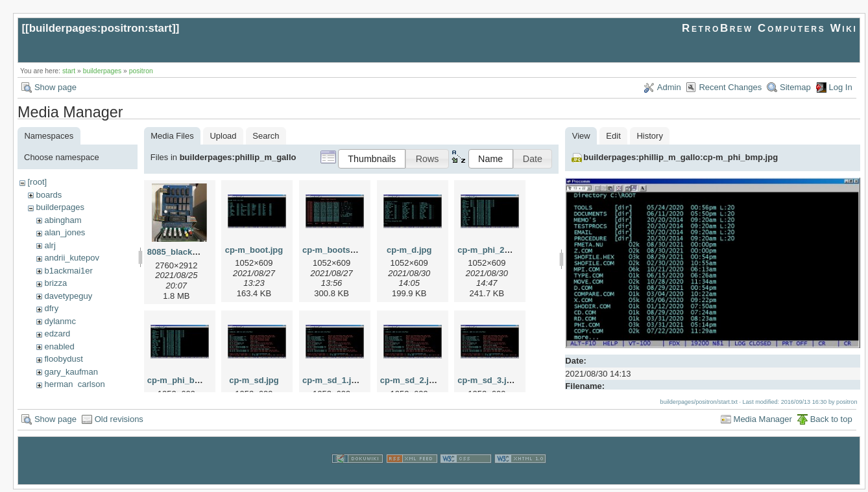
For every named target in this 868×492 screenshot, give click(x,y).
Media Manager (763, 422)
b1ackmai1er (68, 271)
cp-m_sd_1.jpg (332, 380)
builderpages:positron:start (101, 28)
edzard (57, 334)
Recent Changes (730, 87)
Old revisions (119, 422)
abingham (63, 220)
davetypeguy (68, 296)
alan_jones (65, 232)
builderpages (102, 71)
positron (141, 71)
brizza (55, 283)
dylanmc (60, 321)
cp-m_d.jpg (409, 250)
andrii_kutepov (72, 258)
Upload (223, 136)
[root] (37, 182)
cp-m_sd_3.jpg (487, 380)
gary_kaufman (71, 372)
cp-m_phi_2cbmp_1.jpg (504, 250)
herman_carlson (74, 384)
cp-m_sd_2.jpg (410, 380)
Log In (841, 87)
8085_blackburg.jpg (187, 252)
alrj (50, 245)
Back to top (831, 422)
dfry (51, 308)
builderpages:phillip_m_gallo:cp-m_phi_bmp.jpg (681, 157)
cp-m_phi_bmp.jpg (185, 380)
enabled (59, 346)
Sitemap (795, 87)
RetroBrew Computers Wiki (770, 28)
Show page (55, 87)
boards (49, 195)
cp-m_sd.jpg (254, 380)
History (649, 136)
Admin (669, 87)
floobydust (63, 359)
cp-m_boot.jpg (254, 250)
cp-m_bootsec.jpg (338, 250)
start (69, 71)
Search (266, 136)
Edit (613, 136)
